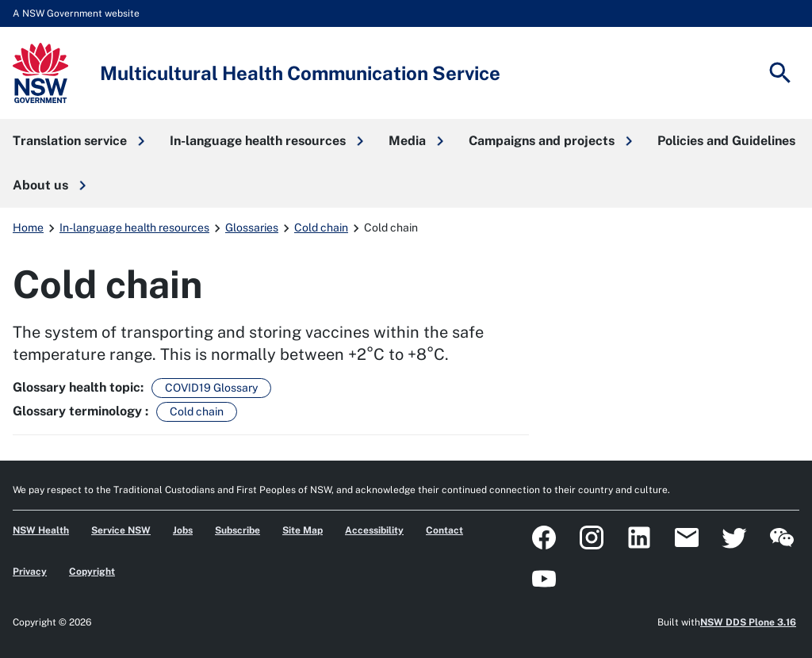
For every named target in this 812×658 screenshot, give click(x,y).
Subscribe (237, 530)
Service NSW (121, 530)
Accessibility (374, 530)
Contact (444, 530)
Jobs (183, 530)
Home (28, 228)
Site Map (303, 530)
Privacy (30, 572)
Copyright (92, 572)
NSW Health (41, 530)
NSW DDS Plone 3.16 (748, 622)
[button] (79, 141)
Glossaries (252, 228)
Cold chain (321, 228)
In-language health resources (134, 228)
